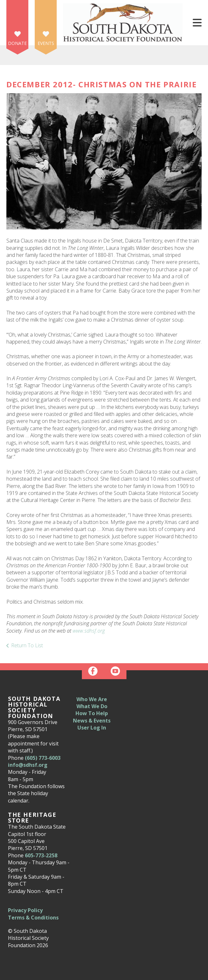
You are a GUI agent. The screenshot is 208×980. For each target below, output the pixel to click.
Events (46, 43)
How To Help (92, 713)
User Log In (92, 728)
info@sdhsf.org (28, 765)
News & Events (92, 721)
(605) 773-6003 (43, 758)
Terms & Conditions (33, 918)
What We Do (92, 706)
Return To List (27, 645)
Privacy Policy (25, 910)
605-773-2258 (41, 855)
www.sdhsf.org (89, 631)
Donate (17, 43)
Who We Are (92, 699)
